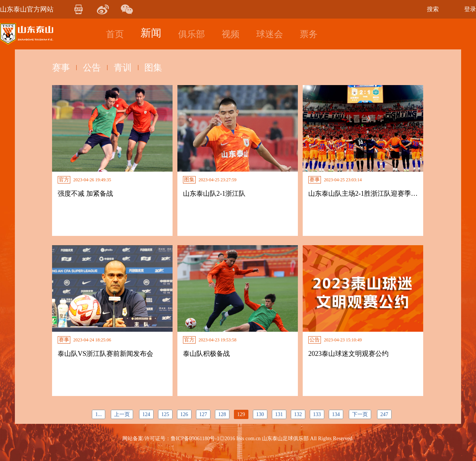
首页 (115, 34)
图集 (154, 68)
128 (222, 414)
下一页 (360, 414)
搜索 (433, 9)
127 (203, 414)
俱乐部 (192, 34)
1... (99, 414)
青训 (123, 68)
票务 (309, 34)
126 (184, 414)
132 (298, 414)
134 (336, 414)
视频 (231, 34)
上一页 (122, 414)
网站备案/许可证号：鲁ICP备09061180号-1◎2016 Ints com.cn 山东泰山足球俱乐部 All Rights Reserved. (238, 439)
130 (260, 414)
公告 (92, 68)
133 (317, 414)
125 (165, 414)
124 (146, 414)
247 (384, 414)
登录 (470, 9)
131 (279, 414)
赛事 (61, 68)
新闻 (151, 33)
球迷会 (270, 34)
